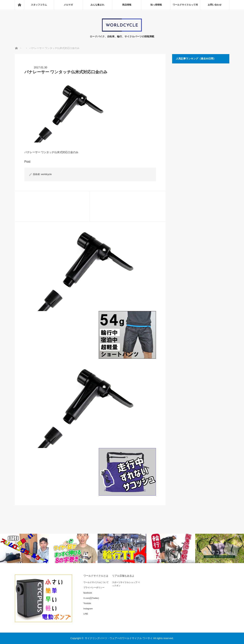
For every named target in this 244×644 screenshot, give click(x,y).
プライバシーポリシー (94, 587)
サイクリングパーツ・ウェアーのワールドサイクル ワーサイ (119, 638)
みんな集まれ (97, 5)
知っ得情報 (156, 5)
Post (27, 162)
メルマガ (68, 5)
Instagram (88, 609)
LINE (86, 614)
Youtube (87, 603)
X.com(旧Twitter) (91, 598)
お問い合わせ (215, 5)
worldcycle (46, 174)
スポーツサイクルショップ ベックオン (126, 584)
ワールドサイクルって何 (185, 5)
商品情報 (127, 5)
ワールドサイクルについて (96, 582)
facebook (88, 593)
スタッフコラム (39, 5)
